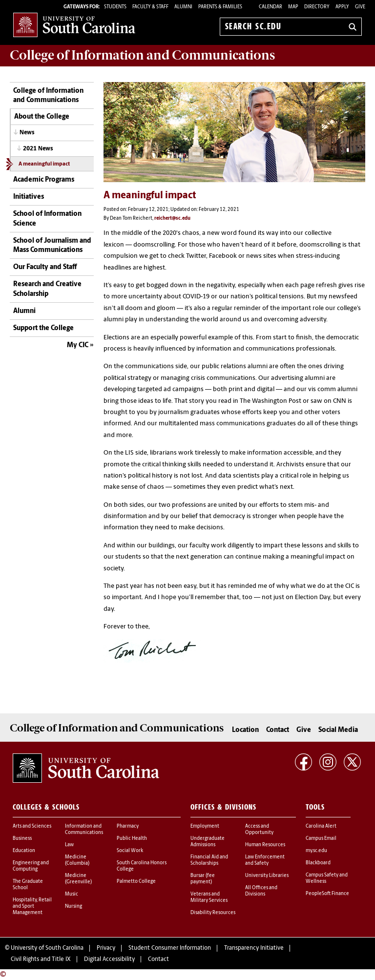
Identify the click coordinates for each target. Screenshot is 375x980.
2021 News (38, 149)
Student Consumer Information (170, 948)
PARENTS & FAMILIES (220, 7)
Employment (205, 826)
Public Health (132, 839)
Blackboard (318, 863)
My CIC (78, 345)
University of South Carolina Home (74, 25)
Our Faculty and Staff (45, 267)
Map (293, 7)
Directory (317, 7)
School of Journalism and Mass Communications (52, 246)
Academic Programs (44, 180)
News (27, 133)
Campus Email (321, 839)
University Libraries (267, 876)
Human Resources (265, 845)
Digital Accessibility (109, 959)
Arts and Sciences (32, 826)
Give (360, 7)
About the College (42, 117)
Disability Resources (213, 913)
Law (69, 845)
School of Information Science (47, 219)
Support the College (43, 328)
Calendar (271, 7)
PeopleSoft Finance (327, 894)
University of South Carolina (47, 948)
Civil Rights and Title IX (41, 959)
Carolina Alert (321, 826)
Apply (342, 7)
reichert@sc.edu (172, 219)
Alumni (24, 311)
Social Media (338, 730)
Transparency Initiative (254, 948)
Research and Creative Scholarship (47, 289)
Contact (278, 730)
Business (22, 839)
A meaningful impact (44, 164)
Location (245, 730)
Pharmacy (128, 826)
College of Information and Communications (48, 96)
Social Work (130, 851)
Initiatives (29, 197)
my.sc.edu (316, 851)
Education (24, 851)
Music (72, 894)
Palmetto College (136, 882)
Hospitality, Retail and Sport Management (32, 907)
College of (142, 55)
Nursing (73, 907)
